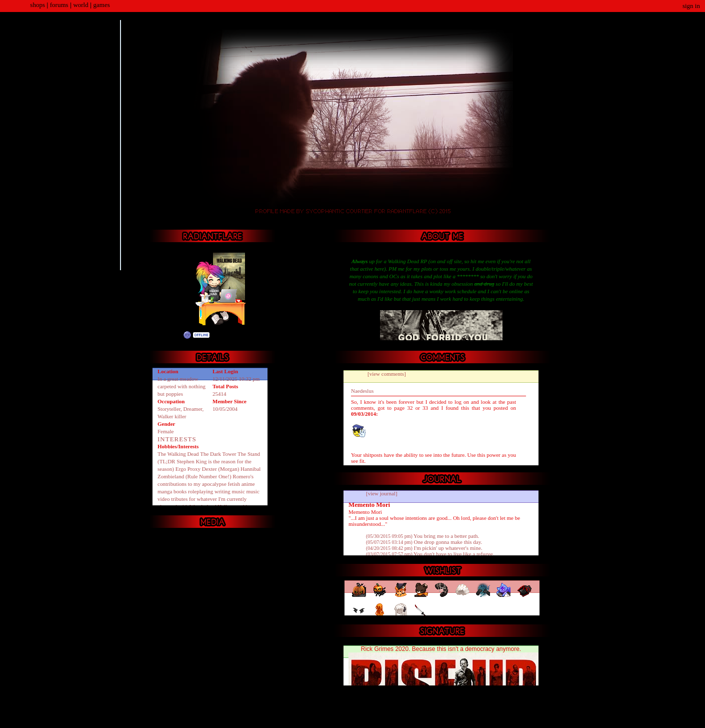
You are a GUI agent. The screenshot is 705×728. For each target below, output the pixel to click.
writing (222, 491)
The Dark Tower (218, 454)
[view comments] (387, 374)
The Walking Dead (178, 454)
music (238, 491)
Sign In (691, 6)
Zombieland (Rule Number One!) (194, 476)
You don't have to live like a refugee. (430, 554)
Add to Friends (216, 347)
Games (102, 5)
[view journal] (382, 493)
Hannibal (250, 469)
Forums (59, 5)
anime (248, 484)
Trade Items (241, 347)
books (180, 491)
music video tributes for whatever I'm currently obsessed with (208, 499)
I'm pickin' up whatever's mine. (424, 548)
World (80, 5)
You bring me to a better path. (422, 536)
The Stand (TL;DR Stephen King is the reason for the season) (209, 461)
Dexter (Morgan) (221, 469)
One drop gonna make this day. (424, 542)
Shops (37, 5)
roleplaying (200, 491)
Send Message (229, 347)
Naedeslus (362, 391)
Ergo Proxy (188, 469)
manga (165, 491)
